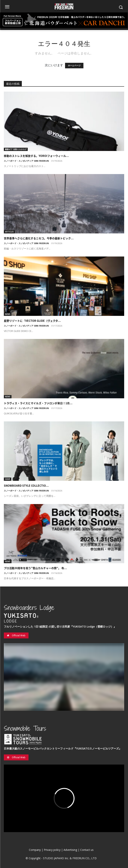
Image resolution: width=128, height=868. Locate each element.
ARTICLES (9, 232)
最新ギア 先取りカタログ (16, 149)
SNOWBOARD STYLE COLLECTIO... (26, 486)
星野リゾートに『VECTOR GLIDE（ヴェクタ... (32, 321)
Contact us (87, 850)
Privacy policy (52, 850)
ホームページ (74, 66)
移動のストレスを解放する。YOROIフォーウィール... (36, 156)
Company (35, 850)
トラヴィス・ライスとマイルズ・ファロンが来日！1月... (38, 403)
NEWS (8, 314)
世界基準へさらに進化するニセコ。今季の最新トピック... (39, 238)
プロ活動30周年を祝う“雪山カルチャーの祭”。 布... (35, 568)
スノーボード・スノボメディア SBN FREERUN (26, 161)
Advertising (70, 850)
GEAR (8, 479)
